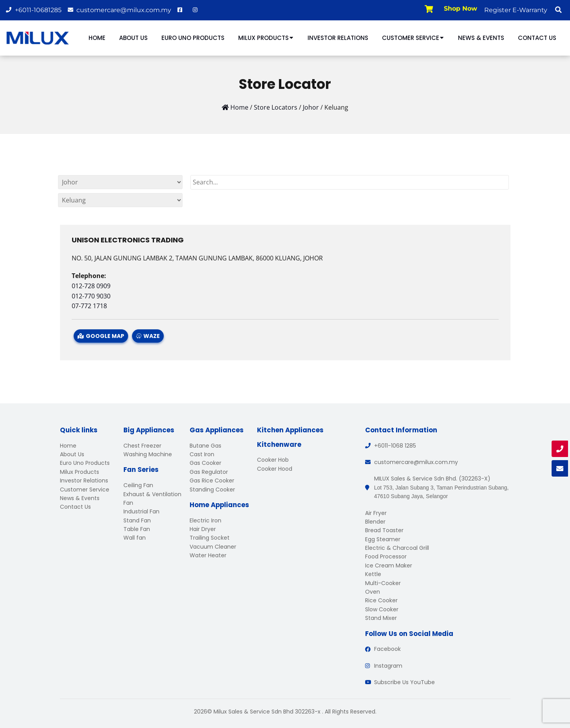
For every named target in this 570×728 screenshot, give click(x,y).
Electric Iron (205, 520)
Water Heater (208, 555)
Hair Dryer (203, 529)
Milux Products (266, 38)
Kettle (373, 574)
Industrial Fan (141, 511)
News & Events (481, 38)
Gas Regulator (209, 472)
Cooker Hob (273, 460)
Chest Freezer (142, 446)
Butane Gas (205, 446)
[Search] (350, 182)
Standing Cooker (212, 490)
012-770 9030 (91, 296)
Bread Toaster (384, 530)
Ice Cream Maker (389, 565)
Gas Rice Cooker (212, 481)
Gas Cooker (205, 463)
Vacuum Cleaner (213, 547)
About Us (133, 38)
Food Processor (386, 556)
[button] (558, 10)
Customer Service (413, 38)
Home (97, 38)
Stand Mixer (381, 618)
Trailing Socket (210, 538)
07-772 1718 (89, 306)
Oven (373, 592)
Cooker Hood (275, 469)
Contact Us (537, 38)
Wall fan (135, 538)
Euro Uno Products (193, 38)
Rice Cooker (381, 600)
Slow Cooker (382, 609)
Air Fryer (376, 513)
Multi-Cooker (383, 583)
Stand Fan (137, 520)
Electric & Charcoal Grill (397, 548)
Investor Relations (338, 38)
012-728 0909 (91, 286)
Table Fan (137, 529)
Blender (375, 522)
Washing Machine (148, 454)
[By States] (120, 182)
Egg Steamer (383, 539)
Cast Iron (202, 454)
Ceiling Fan (138, 485)
